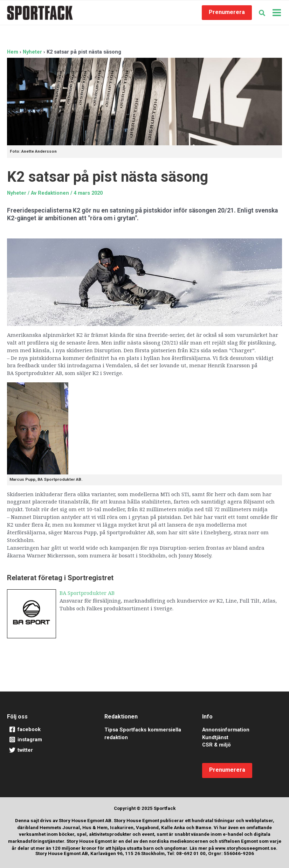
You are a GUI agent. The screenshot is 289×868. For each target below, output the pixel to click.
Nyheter (17, 193)
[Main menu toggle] (277, 13)
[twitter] (47, 750)
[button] (227, 13)
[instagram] (47, 740)
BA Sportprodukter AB (87, 593)
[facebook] (47, 730)
